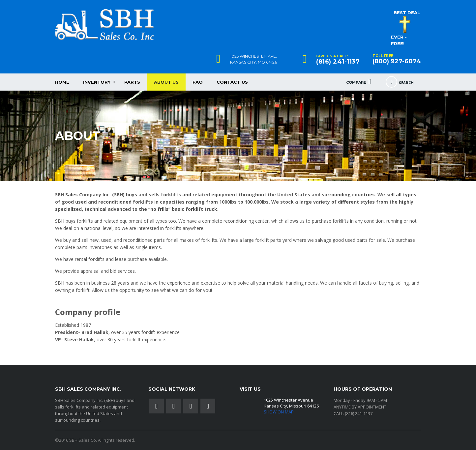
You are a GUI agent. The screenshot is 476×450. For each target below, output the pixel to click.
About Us (166, 82)
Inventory (97, 82)
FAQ (198, 82)
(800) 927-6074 (397, 61)
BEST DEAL (407, 13)
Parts (132, 82)
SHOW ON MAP (279, 412)
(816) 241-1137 (338, 62)
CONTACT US (232, 82)
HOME (62, 82)
